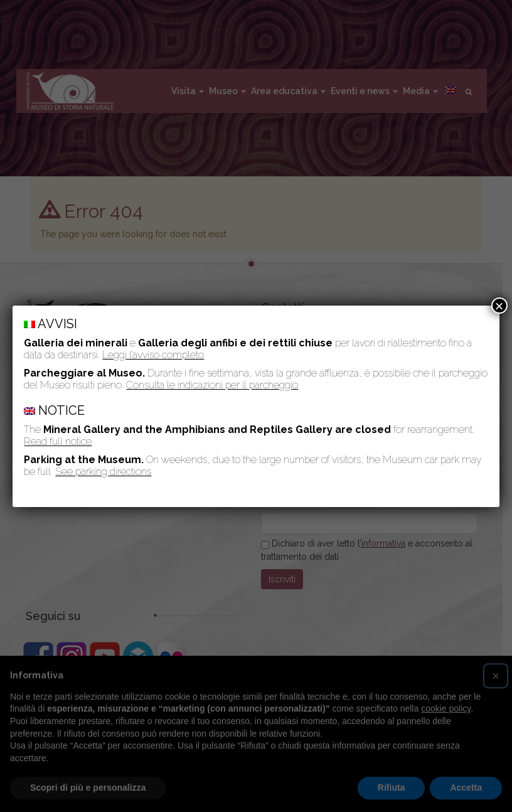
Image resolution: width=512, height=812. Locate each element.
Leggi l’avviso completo (153, 355)
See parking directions (103, 472)
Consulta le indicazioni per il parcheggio (212, 385)
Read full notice (58, 441)
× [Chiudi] (499, 306)
